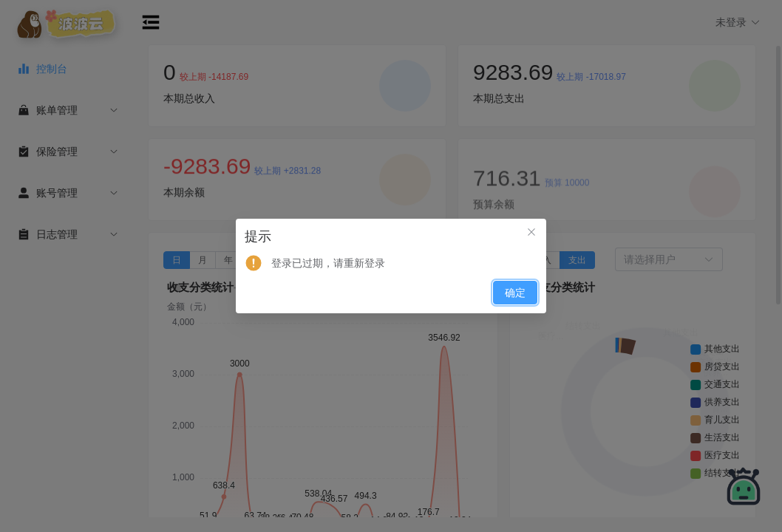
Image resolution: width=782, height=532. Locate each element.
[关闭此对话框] (531, 233)
